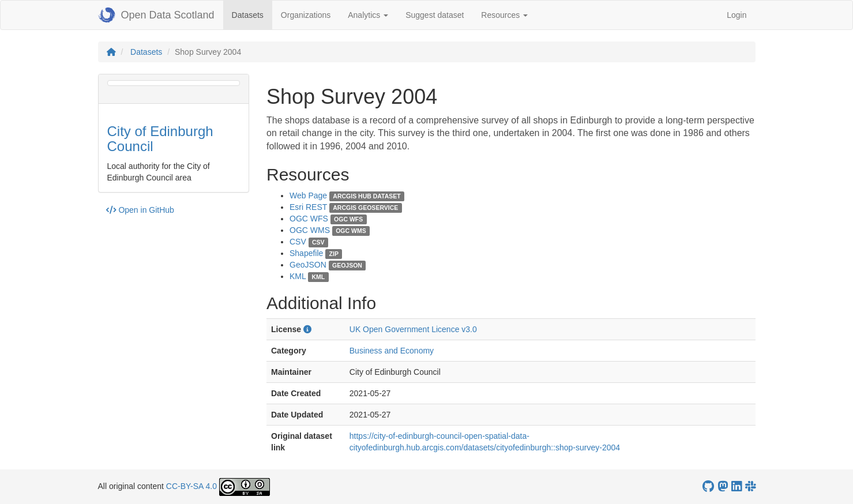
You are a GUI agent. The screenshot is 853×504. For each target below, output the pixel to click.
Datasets (252, 14)
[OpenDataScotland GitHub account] (708, 486)
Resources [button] (504, 15)
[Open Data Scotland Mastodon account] (723, 486)
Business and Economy (392, 351)
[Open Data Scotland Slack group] (750, 486)
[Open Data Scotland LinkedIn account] (736, 486)
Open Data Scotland (156, 15)
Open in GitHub (140, 210)
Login (736, 15)
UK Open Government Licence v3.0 (413, 329)
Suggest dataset (435, 15)
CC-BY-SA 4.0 (191, 486)
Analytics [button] (368, 15)
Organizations (306, 15)
